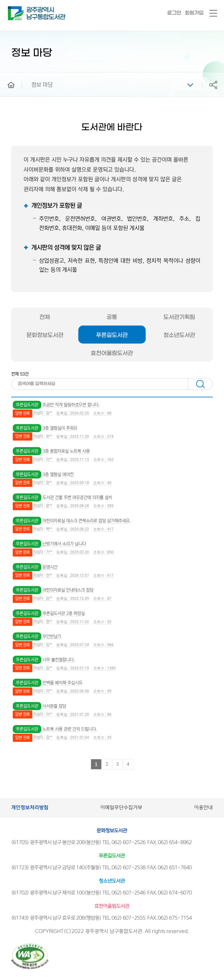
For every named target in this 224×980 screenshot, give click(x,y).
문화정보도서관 (45, 335)
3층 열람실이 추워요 (60, 428)
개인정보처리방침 (30, 808)
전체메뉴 (213, 14)
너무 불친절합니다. (59, 660)
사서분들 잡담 (54, 706)
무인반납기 (52, 636)
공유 (213, 85)
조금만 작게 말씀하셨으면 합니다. (71, 405)
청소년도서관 (179, 335)
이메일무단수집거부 (121, 808)
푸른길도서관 (112, 335)
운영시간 (50, 567)
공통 (112, 317)
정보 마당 (42, 85)
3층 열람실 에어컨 (58, 474)
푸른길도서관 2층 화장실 (64, 613)
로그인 (174, 13)
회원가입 (194, 13)
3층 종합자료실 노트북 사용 (66, 451)
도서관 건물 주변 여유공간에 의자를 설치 (77, 497)
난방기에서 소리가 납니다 (64, 544)
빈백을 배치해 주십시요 (62, 683)
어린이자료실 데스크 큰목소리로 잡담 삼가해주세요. (87, 521)
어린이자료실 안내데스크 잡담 (68, 590)
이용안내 (203, 808)
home (7, 75)
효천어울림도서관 (112, 353)
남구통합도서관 (16, 9)
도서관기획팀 (179, 317)
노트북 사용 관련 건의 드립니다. (70, 729)
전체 (45, 317)
